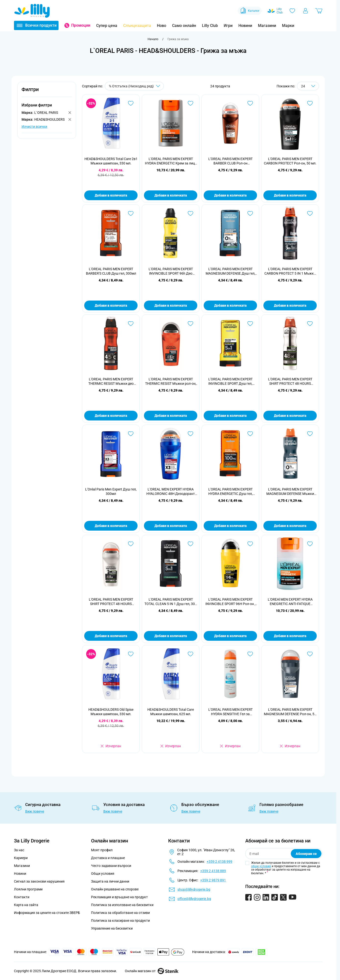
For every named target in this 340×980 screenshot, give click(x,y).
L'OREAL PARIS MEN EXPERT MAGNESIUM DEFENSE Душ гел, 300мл (230, 271)
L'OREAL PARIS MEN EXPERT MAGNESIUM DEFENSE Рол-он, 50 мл (290, 712)
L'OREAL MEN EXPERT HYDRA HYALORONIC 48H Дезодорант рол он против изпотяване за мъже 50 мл (171, 492)
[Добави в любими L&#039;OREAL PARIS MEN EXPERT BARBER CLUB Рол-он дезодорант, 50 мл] (250, 103)
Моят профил (102, 850)
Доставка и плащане (108, 858)
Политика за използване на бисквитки (122, 905)
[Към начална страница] (153, 39)
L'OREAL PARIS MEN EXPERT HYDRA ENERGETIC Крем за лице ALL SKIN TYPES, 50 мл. (171, 161)
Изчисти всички (34, 127)
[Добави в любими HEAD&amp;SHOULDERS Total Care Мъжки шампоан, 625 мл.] (190, 654)
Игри (228, 26)
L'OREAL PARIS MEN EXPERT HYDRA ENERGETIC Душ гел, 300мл (230, 492)
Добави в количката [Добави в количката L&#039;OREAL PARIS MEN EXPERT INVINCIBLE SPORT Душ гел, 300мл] (230, 416)
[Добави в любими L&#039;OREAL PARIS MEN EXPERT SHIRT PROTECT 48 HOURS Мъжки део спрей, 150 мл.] (310, 324)
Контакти (22, 897)
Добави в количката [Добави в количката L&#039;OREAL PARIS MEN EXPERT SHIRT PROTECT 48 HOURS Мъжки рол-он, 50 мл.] (111, 636)
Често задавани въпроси (111, 866)
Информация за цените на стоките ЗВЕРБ (47, 913)
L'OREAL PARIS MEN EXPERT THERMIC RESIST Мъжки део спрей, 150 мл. (111, 381)
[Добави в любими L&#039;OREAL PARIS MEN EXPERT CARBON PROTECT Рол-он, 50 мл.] (310, 103)
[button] (47, 92)
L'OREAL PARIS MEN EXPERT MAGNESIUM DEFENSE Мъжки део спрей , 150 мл (290, 492)
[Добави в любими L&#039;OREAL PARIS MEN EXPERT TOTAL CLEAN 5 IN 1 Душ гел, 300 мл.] (190, 544)
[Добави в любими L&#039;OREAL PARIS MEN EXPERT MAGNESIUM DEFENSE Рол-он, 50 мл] (310, 654)
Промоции (81, 25)
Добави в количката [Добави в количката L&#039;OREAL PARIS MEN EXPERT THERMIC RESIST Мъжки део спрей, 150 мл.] (111, 416)
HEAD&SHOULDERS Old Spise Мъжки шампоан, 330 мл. (111, 712)
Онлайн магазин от (152, 971)
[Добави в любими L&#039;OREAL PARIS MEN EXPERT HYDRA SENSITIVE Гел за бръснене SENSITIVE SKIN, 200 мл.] (250, 654)
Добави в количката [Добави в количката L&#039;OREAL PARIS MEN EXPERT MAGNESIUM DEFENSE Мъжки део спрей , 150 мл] (290, 526)
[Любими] (292, 11)
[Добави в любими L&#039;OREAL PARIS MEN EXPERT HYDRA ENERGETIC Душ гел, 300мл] (250, 434)
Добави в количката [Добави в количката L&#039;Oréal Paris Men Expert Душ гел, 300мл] (111, 526)
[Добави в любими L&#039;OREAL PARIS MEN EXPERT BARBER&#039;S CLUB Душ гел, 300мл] (131, 213)
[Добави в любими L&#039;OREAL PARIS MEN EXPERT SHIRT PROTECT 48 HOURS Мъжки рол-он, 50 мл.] (131, 544)
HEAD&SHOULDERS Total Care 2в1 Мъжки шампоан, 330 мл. (111, 161)
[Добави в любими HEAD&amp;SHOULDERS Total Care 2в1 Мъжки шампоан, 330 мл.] (131, 103)
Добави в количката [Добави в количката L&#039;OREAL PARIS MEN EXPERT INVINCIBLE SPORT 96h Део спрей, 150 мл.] (171, 305)
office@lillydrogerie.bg (194, 899)
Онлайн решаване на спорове (115, 889)
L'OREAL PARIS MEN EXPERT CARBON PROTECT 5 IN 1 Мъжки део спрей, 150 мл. (290, 271)
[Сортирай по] (134, 86)
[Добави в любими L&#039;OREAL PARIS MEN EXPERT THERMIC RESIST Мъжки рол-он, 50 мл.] (190, 324)
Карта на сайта (26, 905)
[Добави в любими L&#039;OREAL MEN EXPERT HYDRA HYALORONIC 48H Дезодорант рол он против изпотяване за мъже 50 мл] (190, 434)
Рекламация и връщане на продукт (120, 897)
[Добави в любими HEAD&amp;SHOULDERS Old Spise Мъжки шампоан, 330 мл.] (131, 654)
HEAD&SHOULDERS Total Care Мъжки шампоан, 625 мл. (171, 712)
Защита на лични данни (110, 881)
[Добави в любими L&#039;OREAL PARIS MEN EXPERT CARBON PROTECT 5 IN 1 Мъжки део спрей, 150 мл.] (310, 213)
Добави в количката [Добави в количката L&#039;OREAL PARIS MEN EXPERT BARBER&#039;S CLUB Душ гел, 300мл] (111, 305)
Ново (162, 26)
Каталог (250, 11)
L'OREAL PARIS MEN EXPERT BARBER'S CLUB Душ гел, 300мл (111, 271)
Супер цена (107, 26)
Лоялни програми (28, 889)
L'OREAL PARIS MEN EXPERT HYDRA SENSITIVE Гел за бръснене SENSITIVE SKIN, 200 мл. (230, 712)
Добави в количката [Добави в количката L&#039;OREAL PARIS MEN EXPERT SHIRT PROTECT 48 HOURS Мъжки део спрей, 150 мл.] (290, 416)
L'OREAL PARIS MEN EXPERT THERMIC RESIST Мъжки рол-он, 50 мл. (171, 381)
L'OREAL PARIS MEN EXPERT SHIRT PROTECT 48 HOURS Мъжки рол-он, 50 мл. (111, 602)
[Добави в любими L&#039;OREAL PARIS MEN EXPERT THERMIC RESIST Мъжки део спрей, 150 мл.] (131, 324)
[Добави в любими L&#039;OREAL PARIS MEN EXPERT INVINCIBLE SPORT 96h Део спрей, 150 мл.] (190, 213)
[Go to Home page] (32, 11)
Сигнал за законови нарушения (39, 881)
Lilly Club (210, 26)
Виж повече (35, 811)
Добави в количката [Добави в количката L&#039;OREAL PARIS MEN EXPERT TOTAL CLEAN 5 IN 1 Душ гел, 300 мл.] (171, 636)
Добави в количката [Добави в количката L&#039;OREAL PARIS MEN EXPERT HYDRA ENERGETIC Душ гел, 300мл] (230, 526)
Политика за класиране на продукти (120, 921)
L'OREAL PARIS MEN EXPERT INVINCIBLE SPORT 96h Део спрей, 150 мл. (171, 271)
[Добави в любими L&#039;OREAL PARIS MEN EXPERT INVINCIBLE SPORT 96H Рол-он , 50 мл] (250, 544)
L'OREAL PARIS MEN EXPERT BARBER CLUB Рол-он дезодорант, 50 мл (230, 161)
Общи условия (103, 874)
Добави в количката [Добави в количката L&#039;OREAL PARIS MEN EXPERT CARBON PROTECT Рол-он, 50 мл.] (290, 195)
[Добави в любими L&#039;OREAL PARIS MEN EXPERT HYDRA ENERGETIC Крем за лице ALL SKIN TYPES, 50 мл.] (190, 103)
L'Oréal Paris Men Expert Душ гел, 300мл (111, 491)
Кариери (21, 858)
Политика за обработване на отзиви (120, 913)
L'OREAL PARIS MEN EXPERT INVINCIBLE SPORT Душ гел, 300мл (230, 381)
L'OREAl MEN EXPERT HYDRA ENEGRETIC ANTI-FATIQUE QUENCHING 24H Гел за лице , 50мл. (290, 602)
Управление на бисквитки (112, 928)
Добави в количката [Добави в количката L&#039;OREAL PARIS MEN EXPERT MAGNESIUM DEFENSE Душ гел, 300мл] (230, 305)
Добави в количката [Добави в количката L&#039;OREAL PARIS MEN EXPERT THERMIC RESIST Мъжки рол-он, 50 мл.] (171, 416)
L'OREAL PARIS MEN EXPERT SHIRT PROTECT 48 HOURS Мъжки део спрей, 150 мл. (290, 381)
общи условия (261, 866)
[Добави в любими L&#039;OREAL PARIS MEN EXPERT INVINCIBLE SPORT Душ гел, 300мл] (250, 324)
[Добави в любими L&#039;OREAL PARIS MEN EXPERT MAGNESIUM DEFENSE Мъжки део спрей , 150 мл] (310, 434)
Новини (245, 26)
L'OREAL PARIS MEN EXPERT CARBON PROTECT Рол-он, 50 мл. (290, 161)
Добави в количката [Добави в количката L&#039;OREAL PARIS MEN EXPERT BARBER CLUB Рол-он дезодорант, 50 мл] (230, 195)
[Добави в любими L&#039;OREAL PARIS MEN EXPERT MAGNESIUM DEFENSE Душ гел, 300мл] (250, 213)
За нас (19, 850)
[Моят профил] (305, 11)
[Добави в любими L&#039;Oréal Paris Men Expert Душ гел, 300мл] (131, 434)
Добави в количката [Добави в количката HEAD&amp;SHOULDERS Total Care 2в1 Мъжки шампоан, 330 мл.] (111, 195)
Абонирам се (306, 854)
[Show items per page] (308, 86)
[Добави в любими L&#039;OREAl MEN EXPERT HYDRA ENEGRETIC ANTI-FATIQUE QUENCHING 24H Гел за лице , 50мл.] (310, 544)
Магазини (267, 26)
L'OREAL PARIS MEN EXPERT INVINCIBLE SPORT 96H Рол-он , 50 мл (230, 602)
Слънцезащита (137, 26)
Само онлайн (184, 26)
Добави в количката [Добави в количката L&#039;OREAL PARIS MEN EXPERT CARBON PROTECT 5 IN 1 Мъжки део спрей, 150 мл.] (290, 305)
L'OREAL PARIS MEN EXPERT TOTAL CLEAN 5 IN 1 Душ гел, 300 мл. (171, 602)
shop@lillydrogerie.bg (194, 889)
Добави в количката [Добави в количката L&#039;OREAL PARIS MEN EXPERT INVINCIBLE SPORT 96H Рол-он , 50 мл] (230, 636)
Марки (288, 26)
